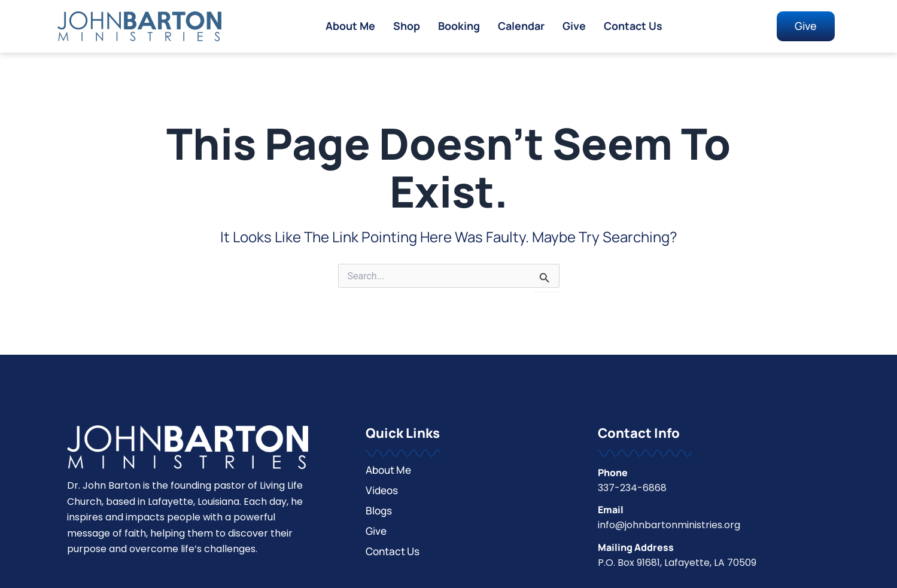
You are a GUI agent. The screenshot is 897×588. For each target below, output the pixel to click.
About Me (347, 26)
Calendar (521, 26)
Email (611, 510)
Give (575, 26)
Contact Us (635, 26)
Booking (457, 26)
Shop (404, 26)
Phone (613, 473)
